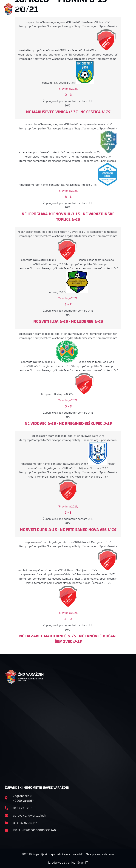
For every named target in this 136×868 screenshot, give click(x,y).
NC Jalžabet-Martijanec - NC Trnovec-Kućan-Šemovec (68, 639)
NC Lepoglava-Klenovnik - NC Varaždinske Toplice (68, 217)
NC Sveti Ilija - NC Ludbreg (68, 321)
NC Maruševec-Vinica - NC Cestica (68, 112)
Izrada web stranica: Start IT (68, 862)
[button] (44, 9)
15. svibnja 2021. (68, 88)
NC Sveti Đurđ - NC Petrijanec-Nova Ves (68, 530)
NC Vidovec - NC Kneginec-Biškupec (68, 423)
